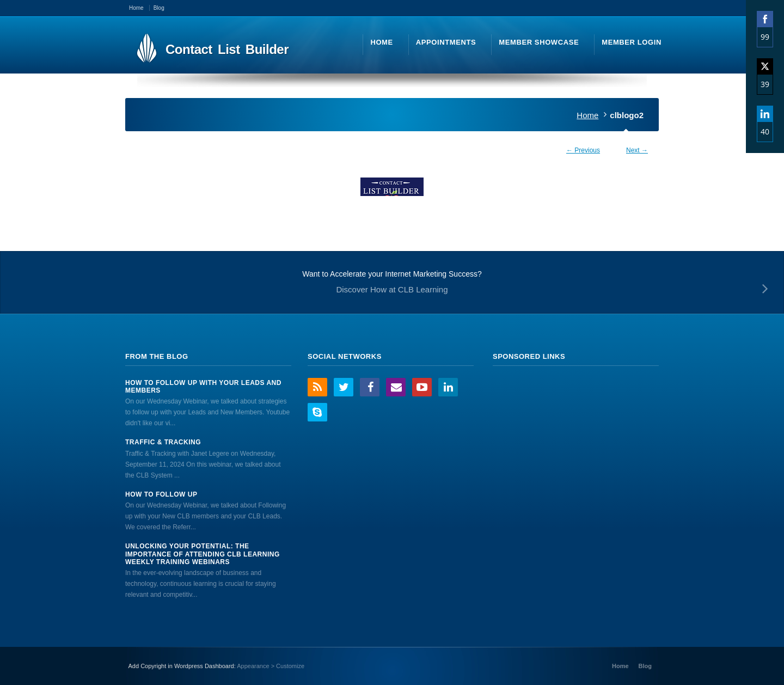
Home (587, 115)
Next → (637, 150)
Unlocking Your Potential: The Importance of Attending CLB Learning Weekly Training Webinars (203, 554)
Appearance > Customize (271, 666)
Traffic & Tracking (163, 442)
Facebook (370, 387)
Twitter (344, 387)
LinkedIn (448, 387)
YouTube (422, 387)
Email (396, 387)
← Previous (583, 150)
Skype (317, 412)
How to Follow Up (161, 494)
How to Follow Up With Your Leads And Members (203, 387)
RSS (317, 387)
